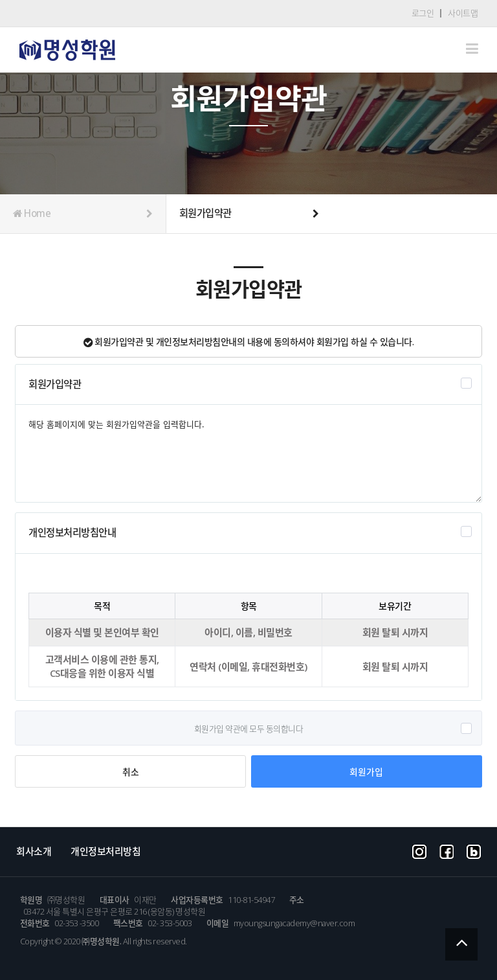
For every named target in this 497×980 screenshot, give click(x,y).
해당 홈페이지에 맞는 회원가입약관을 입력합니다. (248, 453)
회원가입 (366, 771)
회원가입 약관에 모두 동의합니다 (249, 729)
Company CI (67, 50)
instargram (419, 850)
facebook (447, 850)
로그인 (423, 13)
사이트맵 (463, 13)
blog (474, 850)
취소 (130, 772)
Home (83, 214)
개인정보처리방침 (105, 851)
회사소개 (34, 851)
